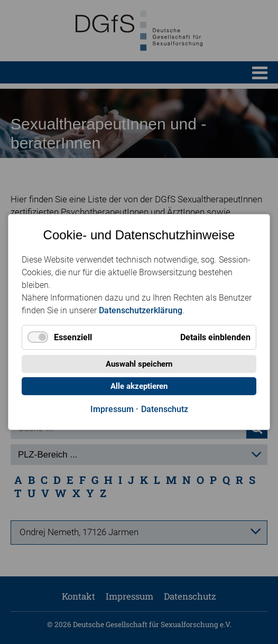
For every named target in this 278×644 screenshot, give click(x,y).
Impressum (112, 409)
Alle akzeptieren (139, 386)
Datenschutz (165, 409)
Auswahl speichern (139, 364)
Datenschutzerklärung (141, 310)
